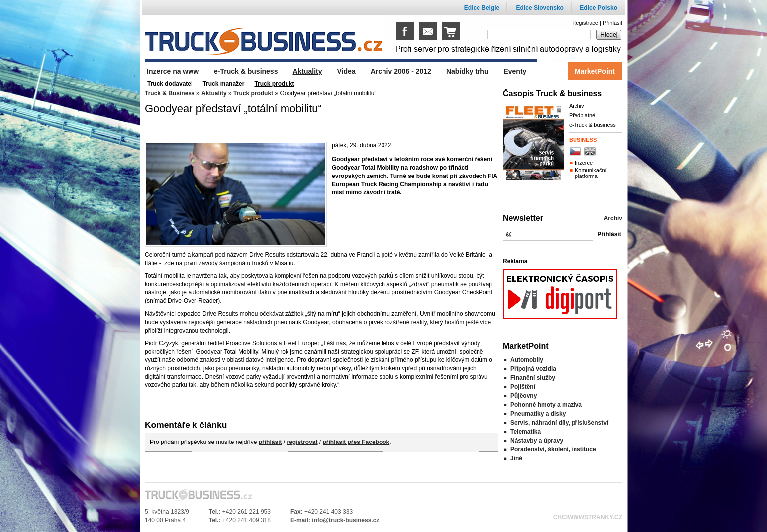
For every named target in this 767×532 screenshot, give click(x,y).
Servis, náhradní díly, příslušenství (559, 423)
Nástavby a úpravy (537, 441)
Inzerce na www (173, 71)
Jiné (516, 458)
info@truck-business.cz (345, 520)
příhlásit (270, 442)
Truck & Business (170, 93)
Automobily (527, 360)
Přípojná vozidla (533, 369)
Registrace (585, 23)
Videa (346, 71)
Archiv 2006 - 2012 (401, 71)
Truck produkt (253, 93)
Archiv (577, 106)
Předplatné (582, 115)
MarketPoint (595, 71)
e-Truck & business (592, 125)
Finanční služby (533, 378)
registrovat (302, 442)
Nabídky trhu (468, 71)
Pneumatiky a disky (538, 414)
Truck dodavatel (170, 84)
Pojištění (523, 387)
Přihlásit (613, 23)
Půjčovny (524, 396)
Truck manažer (223, 84)
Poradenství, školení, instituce (553, 449)
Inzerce (584, 163)
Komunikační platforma (591, 173)
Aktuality (214, 93)
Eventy (515, 71)
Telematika (526, 432)
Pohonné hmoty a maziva (546, 405)
